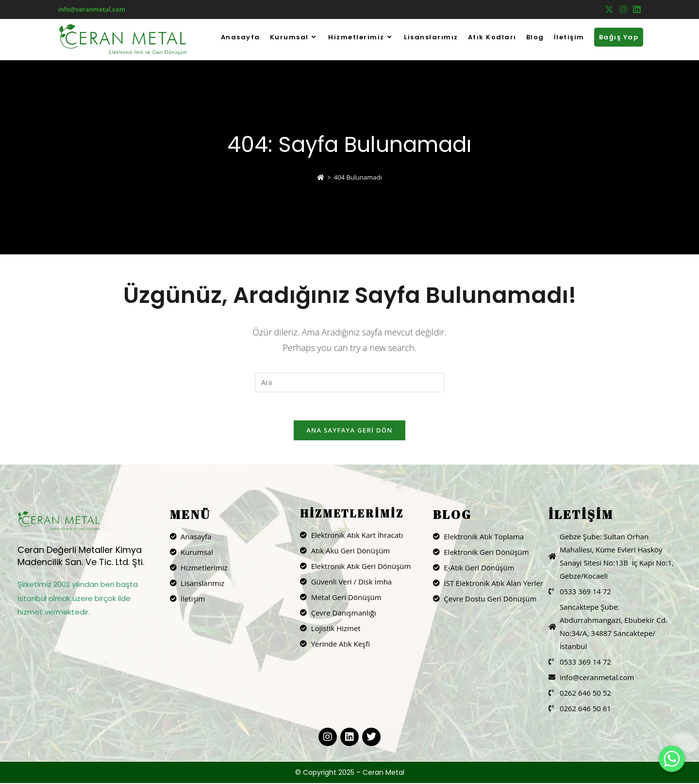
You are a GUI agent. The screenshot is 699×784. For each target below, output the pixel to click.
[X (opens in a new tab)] (609, 10)
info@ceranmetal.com (92, 9)
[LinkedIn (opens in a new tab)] (635, 10)
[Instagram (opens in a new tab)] (623, 10)
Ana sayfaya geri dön (349, 431)
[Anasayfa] (321, 177)
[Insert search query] (349, 383)
